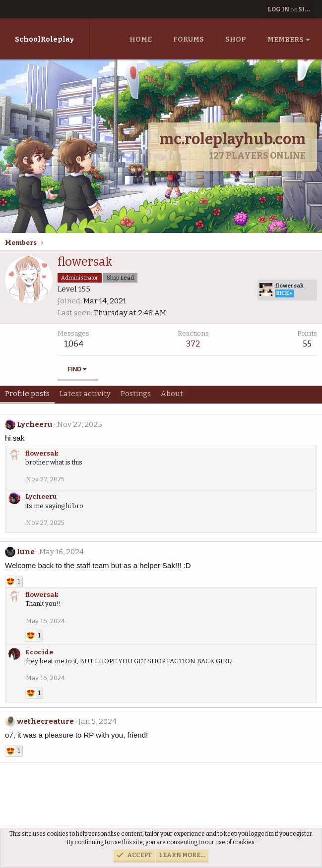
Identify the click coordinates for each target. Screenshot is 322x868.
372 (193, 344)
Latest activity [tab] (85, 394)
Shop (236, 39)
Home (141, 39)
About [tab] (172, 394)
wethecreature (45, 721)
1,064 (74, 344)
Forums (189, 39)
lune (26, 552)
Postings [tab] (136, 394)
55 (307, 344)
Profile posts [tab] (27, 394)
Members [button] (286, 40)
